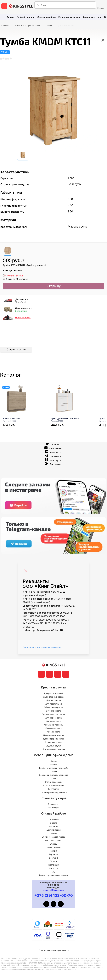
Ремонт (54, 851)
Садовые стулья (54, 746)
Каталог (16, 378)
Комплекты (53, 789)
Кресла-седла (54, 732)
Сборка (54, 833)
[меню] (4, 6)
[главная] (21, 6)
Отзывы (54, 844)
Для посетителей (54, 704)
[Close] (27, 574)
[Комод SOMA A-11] (23, 404)
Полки (53, 778)
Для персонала (53, 700)
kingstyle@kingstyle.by (54, 890)
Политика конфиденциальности (54, 950)
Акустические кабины (54, 785)
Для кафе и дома (54, 718)
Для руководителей (53, 693)
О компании (53, 819)
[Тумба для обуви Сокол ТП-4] (72, 404)
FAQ (53, 872)
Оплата (53, 823)
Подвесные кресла (53, 742)
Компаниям (53, 865)
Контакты (53, 868)
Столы (54, 761)
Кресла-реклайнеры (53, 725)
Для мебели (53, 808)
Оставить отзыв (16, 352)
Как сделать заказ (54, 840)
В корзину (54, 288)
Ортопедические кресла (54, 714)
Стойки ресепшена (53, 782)
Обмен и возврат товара (54, 837)
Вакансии (54, 826)
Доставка (53, 858)
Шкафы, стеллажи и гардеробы (53, 768)
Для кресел (53, 804)
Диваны (54, 764)
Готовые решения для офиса (53, 792)
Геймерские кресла (53, 707)
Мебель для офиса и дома (27, 25)
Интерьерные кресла (54, 735)
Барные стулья (53, 721)
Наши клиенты (54, 847)
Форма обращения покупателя (53, 875)
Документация (54, 830)
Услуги (53, 861)
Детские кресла (54, 711)
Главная (5, 25)
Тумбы (49, 25)
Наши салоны (23, 320)
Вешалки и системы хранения (53, 775)
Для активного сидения (54, 749)
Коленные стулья (53, 728)
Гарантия (54, 854)
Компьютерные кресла (53, 697)
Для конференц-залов (54, 739)
